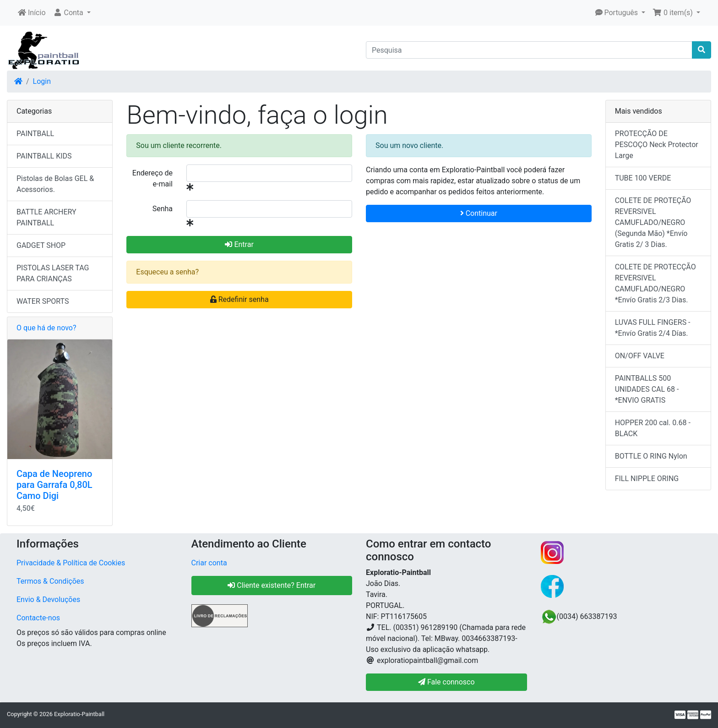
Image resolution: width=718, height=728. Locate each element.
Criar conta (209, 563)
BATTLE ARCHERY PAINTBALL (46, 217)
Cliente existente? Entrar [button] (272, 585)
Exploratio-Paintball (79, 714)
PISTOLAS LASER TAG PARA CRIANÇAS (53, 273)
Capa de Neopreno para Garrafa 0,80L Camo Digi (54, 485)
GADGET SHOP (41, 245)
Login (42, 81)
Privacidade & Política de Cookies (71, 563)
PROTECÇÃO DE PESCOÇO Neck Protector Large (657, 145)
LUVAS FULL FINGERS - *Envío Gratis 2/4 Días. (653, 328)
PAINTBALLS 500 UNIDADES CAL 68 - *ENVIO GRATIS (647, 389)
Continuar (479, 213)
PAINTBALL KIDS (44, 156)
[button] (72, 13)
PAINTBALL (35, 134)
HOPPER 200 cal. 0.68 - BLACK (653, 428)
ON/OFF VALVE (640, 356)
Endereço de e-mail (152, 178)
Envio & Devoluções (48, 599)
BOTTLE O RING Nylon (651, 456)
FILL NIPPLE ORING (647, 479)
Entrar (239, 244)
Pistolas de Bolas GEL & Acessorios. (55, 184)
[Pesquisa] (529, 50)
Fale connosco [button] (446, 682)
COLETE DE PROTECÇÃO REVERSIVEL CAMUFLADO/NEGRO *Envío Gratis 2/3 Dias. (655, 283)
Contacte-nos (38, 618)
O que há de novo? (46, 328)
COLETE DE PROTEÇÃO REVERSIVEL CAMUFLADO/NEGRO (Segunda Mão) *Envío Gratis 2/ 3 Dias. (653, 222)
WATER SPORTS (43, 301)
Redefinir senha (239, 299)
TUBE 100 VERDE (643, 178)
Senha (163, 209)
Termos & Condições (50, 581)
